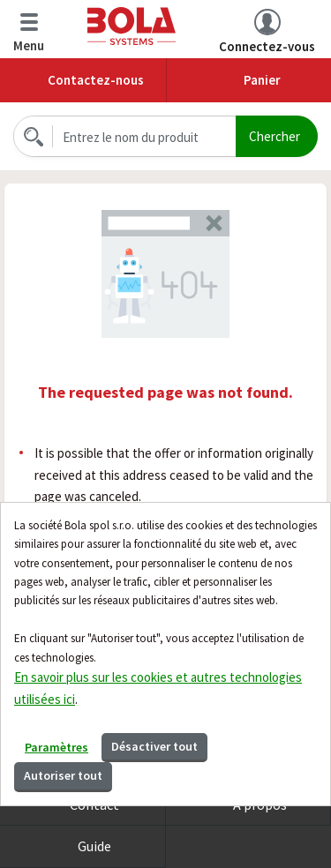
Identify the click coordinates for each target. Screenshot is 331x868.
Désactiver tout (154, 746)
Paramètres (56, 747)
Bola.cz (132, 26)
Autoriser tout (63, 775)
